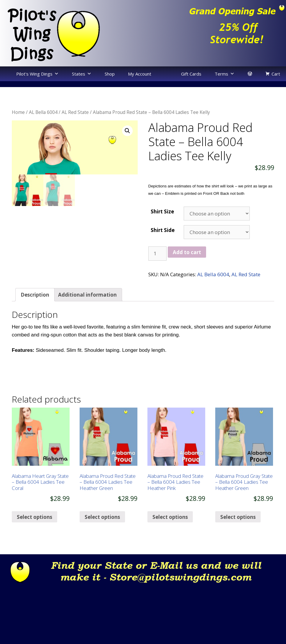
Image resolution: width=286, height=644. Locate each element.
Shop (110, 74)
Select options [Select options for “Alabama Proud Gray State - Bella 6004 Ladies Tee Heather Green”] (238, 517)
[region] (214, 27)
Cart (276, 74)
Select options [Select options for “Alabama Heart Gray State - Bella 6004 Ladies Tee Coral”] (34, 517)
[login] (250, 74)
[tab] (35, 295)
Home (18, 112)
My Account (140, 74)
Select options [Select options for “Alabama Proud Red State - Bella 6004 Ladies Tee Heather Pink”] (170, 517)
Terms (221, 74)
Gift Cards (191, 74)
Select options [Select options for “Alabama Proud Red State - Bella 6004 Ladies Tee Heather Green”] (102, 517)
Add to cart (187, 252)
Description (35, 295)
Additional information (87, 295)
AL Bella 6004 (43, 112)
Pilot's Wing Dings (34, 74)
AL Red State (75, 112)
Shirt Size (162, 211)
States (79, 74)
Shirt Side (163, 230)
